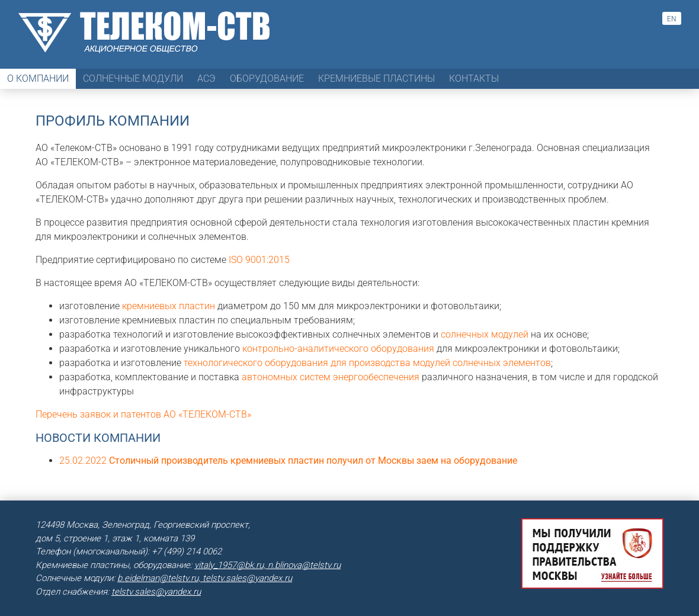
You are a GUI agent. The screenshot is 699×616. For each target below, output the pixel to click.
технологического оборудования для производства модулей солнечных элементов (367, 363)
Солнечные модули (133, 78)
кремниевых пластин (169, 306)
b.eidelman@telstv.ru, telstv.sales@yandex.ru (205, 578)
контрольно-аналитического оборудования (338, 349)
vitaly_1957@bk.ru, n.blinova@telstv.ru (267, 565)
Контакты (474, 78)
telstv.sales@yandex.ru (156, 592)
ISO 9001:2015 (259, 260)
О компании (38, 78)
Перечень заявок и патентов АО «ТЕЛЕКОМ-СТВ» (143, 414)
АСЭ (206, 78)
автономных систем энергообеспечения (331, 377)
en (672, 19)
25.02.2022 (288, 461)
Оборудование (267, 78)
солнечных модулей (485, 334)
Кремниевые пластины (376, 78)
